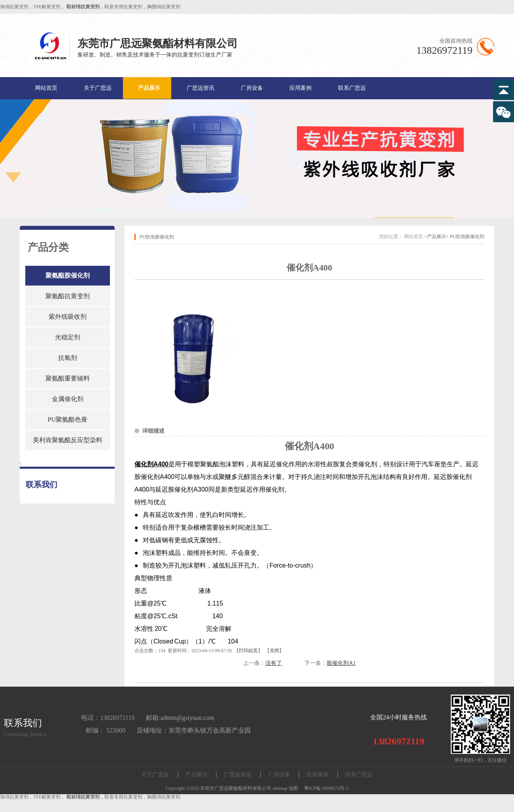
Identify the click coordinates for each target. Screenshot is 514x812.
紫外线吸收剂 (68, 317)
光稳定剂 (68, 337)
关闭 (274, 651)
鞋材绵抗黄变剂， (85, 7)
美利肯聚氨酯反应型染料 (68, 440)
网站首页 (46, 88)
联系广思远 (352, 88)
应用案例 (300, 88)
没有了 (274, 663)
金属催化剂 (68, 399)
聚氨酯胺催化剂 (68, 275)
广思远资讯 (200, 88)
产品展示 (149, 88)
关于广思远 (98, 88)
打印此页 (248, 651)
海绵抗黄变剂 (14, 7)
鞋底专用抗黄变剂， (126, 7)
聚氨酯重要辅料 (68, 378)
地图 (293, 788)
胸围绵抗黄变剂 (164, 7)
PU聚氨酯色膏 (68, 419)
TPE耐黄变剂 (47, 7)
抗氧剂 (68, 358)
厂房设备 (252, 88)
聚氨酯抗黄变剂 (68, 296)
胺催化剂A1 (341, 663)
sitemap (280, 788)
